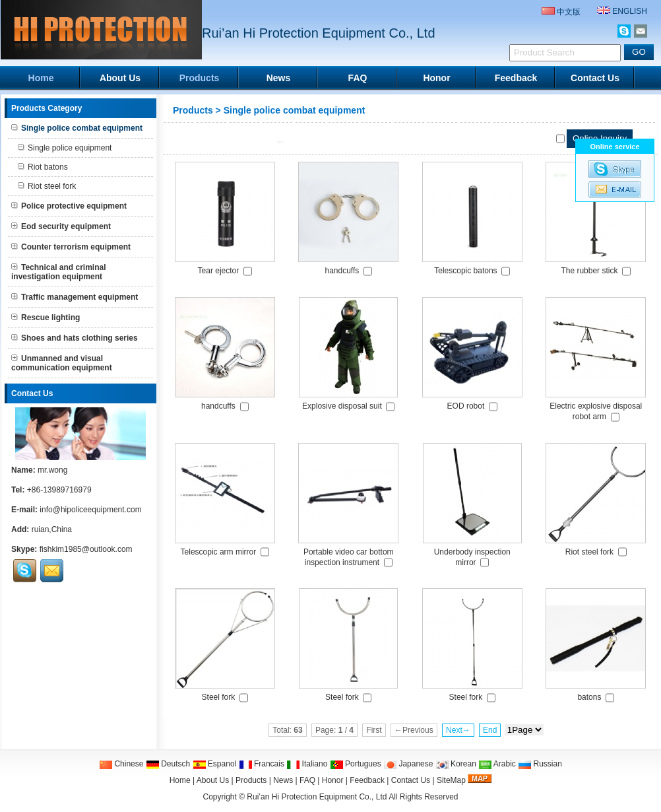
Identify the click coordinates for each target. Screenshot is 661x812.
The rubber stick (589, 271)
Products (200, 78)
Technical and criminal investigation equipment (58, 272)
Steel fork (219, 697)
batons (589, 697)
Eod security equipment (61, 226)
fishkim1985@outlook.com (86, 549)
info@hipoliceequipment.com (90, 510)
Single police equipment (65, 148)
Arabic (497, 764)
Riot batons (43, 167)
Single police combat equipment (295, 110)
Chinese (121, 764)
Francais (262, 764)
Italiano (307, 764)
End (490, 730)
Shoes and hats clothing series (75, 338)
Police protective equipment (69, 206)
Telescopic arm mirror (219, 552)
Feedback (516, 78)
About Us (120, 78)
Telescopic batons (465, 271)
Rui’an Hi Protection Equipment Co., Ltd (318, 797)
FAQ (358, 78)
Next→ (458, 730)
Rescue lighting (46, 318)
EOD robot (466, 406)
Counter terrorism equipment (71, 247)
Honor (436, 78)
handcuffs (342, 271)
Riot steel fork (47, 186)
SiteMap (451, 780)
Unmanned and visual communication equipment (62, 363)
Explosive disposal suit (342, 406)
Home (41, 78)
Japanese (408, 764)
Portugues (356, 764)
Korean (456, 764)
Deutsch (168, 764)
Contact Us (595, 78)
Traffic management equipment (75, 297)
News (279, 78)
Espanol (215, 764)
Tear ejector (219, 271)
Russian (540, 764)
